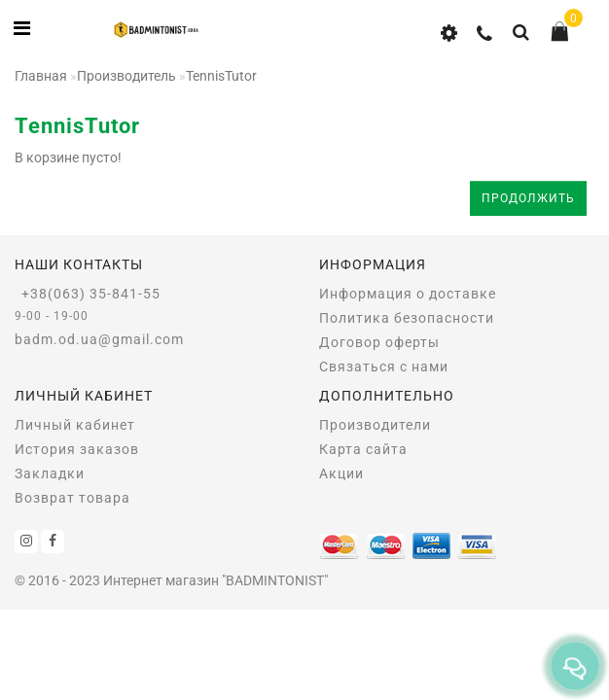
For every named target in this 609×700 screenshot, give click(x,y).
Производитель (126, 76)
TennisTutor (221, 76)
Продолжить (528, 198)
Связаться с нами (384, 367)
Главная (41, 76)
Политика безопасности (407, 318)
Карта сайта (363, 449)
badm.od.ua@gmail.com (99, 339)
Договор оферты (379, 342)
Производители (375, 425)
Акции (341, 473)
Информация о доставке (408, 294)
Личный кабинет (75, 425)
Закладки (50, 473)
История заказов (77, 449)
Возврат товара (72, 498)
